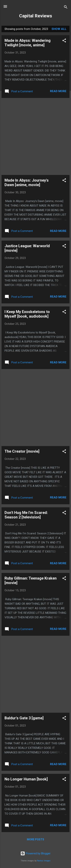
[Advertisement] (35, 136)
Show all (59, 29)
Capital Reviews (36, 16)
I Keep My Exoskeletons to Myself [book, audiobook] (27, 314)
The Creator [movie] (22, 451)
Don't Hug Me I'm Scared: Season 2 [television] (26, 515)
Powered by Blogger (35, 853)
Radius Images (44, 861)
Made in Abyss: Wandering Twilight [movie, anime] (28, 43)
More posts (35, 839)
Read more (58, 91)
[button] (64, 41)
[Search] (66, 8)
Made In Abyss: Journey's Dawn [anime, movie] (27, 183)
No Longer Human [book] (26, 779)
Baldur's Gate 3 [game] (24, 718)
